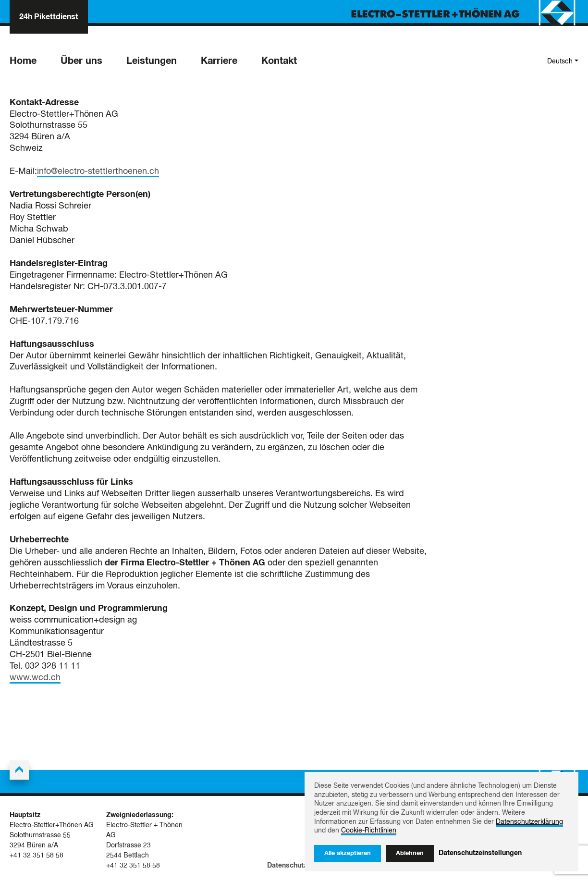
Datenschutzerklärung (302, 866)
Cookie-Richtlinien (369, 831)
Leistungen (152, 61)
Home (23, 61)
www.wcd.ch (35, 678)
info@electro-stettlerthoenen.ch (98, 171)
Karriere (219, 61)
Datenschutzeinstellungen (480, 853)
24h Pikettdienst (49, 17)
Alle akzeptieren (348, 853)
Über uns (81, 61)
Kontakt (279, 61)
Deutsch (560, 61)
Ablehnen (410, 853)
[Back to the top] (19, 770)
